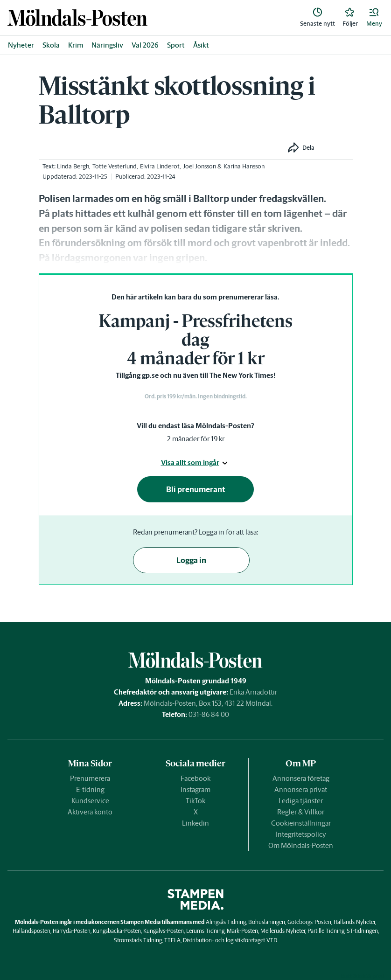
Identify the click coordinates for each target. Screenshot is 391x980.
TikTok (195, 801)
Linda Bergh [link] (73, 166)
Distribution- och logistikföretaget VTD (230, 940)
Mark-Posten (242, 931)
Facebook (195, 778)
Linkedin (195, 823)
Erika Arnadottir (253, 692)
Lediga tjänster (301, 801)
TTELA (172, 940)
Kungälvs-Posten (164, 931)
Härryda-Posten (72, 931)
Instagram (195, 789)
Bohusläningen (267, 922)
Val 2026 (145, 45)
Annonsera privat (301, 789)
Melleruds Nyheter (283, 931)
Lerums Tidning (205, 931)
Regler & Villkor (301, 812)
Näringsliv (107, 45)
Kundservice (90, 801)
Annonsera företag (301, 778)
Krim (76, 45)
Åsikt (201, 45)
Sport (176, 45)
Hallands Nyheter (354, 922)
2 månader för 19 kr (196, 439)
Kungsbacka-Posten (117, 931)
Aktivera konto (90, 812)
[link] (77, 17)
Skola (51, 45)
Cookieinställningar (301, 823)
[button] (374, 18)
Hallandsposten (31, 931)
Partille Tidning (326, 931)
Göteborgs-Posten (309, 922)
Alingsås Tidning (226, 922)
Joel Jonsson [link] (199, 166)
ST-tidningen (362, 931)
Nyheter (21, 45)
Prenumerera (90, 778)
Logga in (191, 560)
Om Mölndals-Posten (301, 845)
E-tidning (90, 789)
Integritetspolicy (301, 834)
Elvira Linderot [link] (160, 166)
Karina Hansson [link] (244, 166)
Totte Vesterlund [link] (115, 166)
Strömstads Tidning (138, 940)
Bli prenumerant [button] (196, 489)
